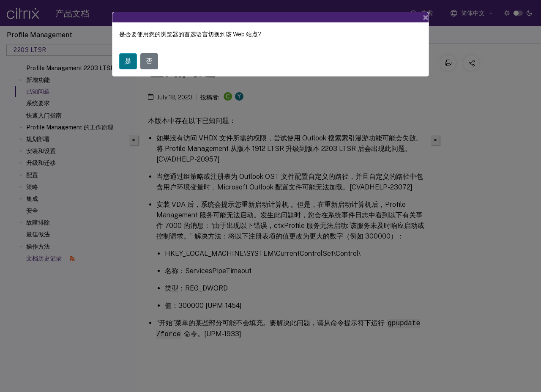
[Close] (426, 17)
